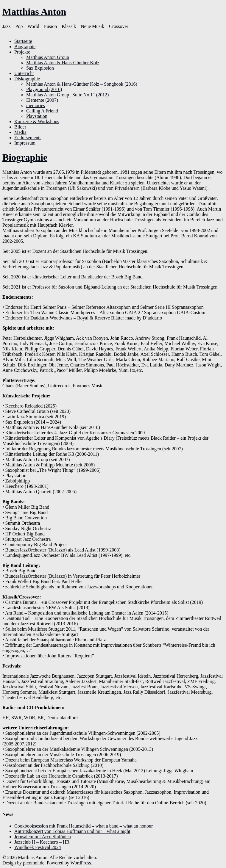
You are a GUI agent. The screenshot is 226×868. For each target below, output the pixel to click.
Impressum (25, 143)
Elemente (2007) (42, 100)
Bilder (20, 127)
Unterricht (24, 73)
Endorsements (28, 138)
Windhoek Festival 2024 (38, 847)
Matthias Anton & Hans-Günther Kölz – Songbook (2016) (82, 84)
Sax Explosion (40, 68)
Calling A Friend (42, 111)
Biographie (25, 47)
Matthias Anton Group (48, 57)
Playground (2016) (44, 89)
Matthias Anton (34, 12)
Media (20, 132)
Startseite (23, 41)
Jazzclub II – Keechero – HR (42, 842)
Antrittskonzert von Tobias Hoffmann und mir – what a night (72, 831)
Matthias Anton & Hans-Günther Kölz (63, 63)
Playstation (37, 116)
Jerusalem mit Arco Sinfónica (43, 837)
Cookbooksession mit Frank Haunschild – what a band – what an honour (84, 826)
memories (36, 105)
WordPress (81, 863)
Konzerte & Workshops (37, 122)
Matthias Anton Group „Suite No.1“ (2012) (67, 95)
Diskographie (27, 79)
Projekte (22, 52)
